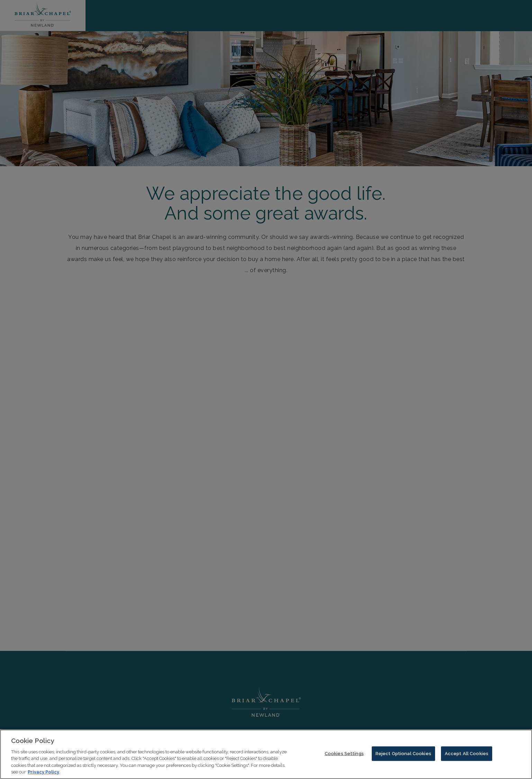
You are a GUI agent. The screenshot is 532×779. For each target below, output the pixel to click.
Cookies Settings (344, 756)
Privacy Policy (43, 775)
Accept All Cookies (467, 756)
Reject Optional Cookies (403, 756)
